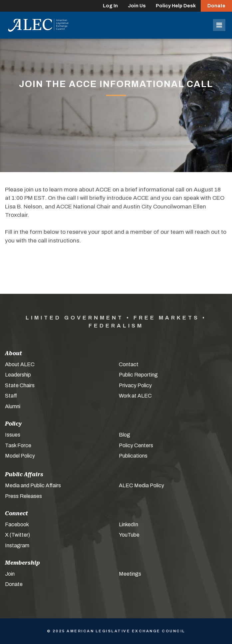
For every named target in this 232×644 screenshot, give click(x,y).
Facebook (17, 524)
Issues (13, 435)
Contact (129, 364)
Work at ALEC (135, 396)
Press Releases (23, 496)
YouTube (129, 535)
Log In (110, 6)
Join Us (137, 6)
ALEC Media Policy (141, 485)
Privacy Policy (135, 385)
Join (10, 574)
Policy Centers (136, 445)
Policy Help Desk (176, 6)
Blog (124, 435)
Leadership (18, 375)
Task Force (18, 445)
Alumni (13, 406)
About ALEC (20, 364)
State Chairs (20, 385)
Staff (11, 396)
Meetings (130, 574)
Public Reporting (138, 375)
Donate (216, 6)
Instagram (17, 545)
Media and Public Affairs (33, 485)
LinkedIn (128, 524)
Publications (133, 456)
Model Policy (20, 456)
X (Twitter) (17, 535)
